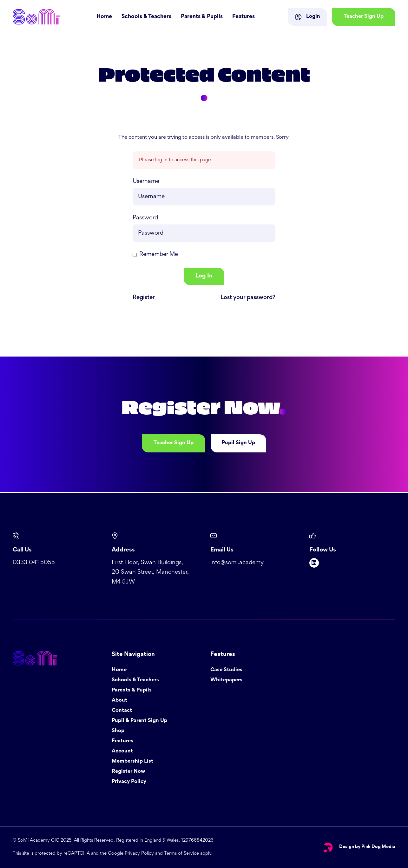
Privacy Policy (129, 782)
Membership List (132, 761)
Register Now (128, 772)
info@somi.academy (237, 563)
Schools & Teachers (146, 17)
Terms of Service (181, 854)
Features (243, 17)
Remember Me (159, 254)
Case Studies (226, 670)
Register (144, 298)
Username (146, 181)
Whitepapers (226, 680)
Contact (122, 711)
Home (104, 17)
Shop (118, 731)
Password (145, 218)
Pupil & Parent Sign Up (139, 721)
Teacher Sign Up (174, 443)
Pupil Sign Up (238, 443)
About (119, 701)
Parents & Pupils (202, 17)
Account (122, 751)
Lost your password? (248, 298)
